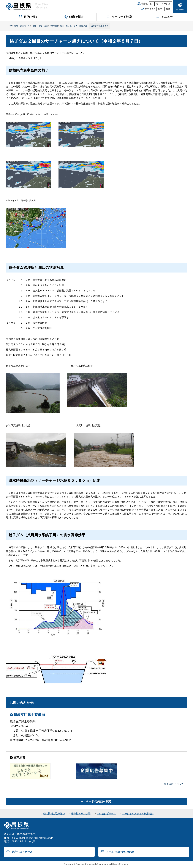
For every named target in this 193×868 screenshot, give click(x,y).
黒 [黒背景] (157, 4)
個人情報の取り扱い (54, 814)
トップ (9, 26)
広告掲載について (174, 784)
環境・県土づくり (22, 26)
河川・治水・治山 (40, 26)
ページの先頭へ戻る (99, 801)
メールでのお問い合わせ (120, 852)
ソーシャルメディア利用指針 (138, 814)
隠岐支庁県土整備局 (100, 26)
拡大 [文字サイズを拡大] (160, 9)
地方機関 (54, 26)
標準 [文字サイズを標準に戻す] (168, 9)
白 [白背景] (151, 4)
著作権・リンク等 (81, 814)
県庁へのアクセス (22, 852)
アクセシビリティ (106, 814)
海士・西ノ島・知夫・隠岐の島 (74, 26)
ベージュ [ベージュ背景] (166, 4)
